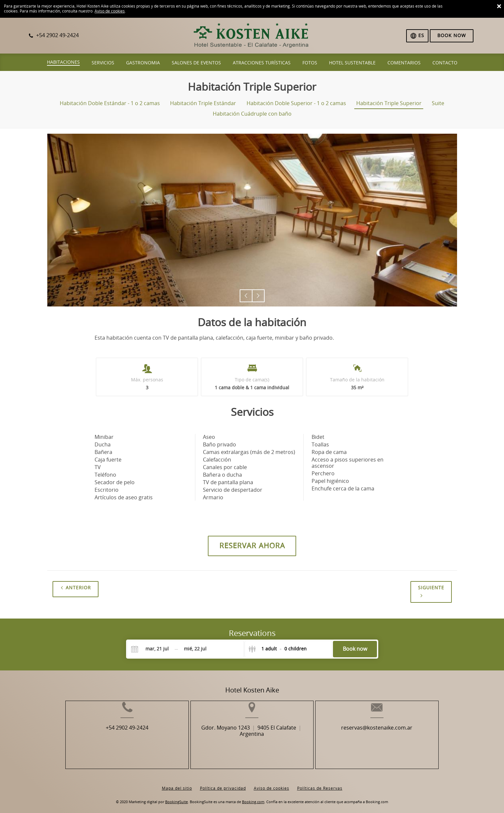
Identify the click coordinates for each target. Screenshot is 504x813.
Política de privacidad (223, 783)
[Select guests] (277, 649)
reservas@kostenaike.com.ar (394, 738)
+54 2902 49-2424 (110, 738)
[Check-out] (195, 649)
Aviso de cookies (110, 11)
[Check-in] (152, 649)
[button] (246, 296)
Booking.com (253, 797)
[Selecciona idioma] (417, 36)
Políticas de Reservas (320, 783)
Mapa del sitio (177, 783)
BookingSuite (176, 797)
